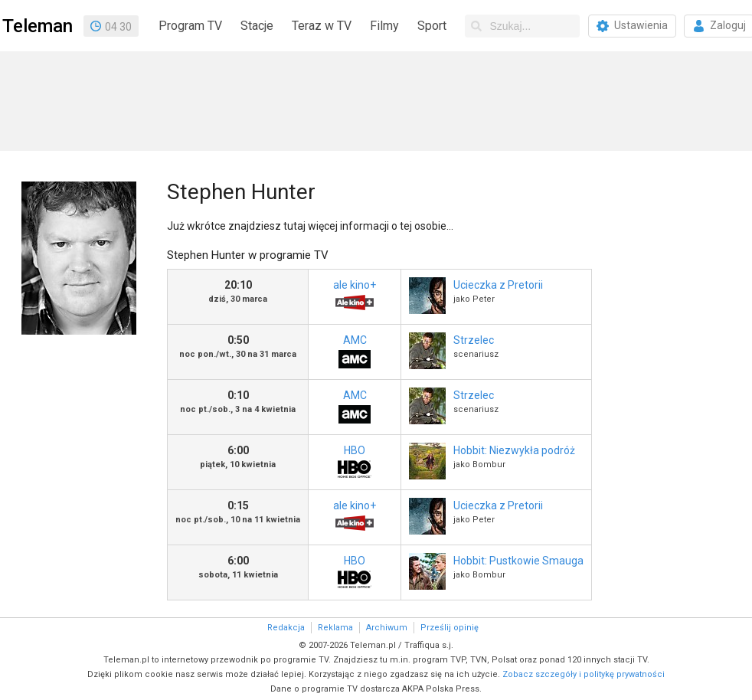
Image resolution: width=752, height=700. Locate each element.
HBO (355, 463)
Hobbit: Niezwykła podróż (514, 450)
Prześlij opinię (450, 628)
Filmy (384, 26)
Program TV (190, 26)
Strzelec (474, 340)
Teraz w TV (322, 26)
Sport (432, 26)
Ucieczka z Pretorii (498, 285)
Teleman (38, 26)
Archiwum (387, 628)
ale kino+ (355, 298)
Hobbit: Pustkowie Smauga (518, 561)
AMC (355, 353)
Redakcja (286, 628)
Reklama (335, 628)
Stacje (257, 26)
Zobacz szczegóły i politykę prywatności (584, 674)
